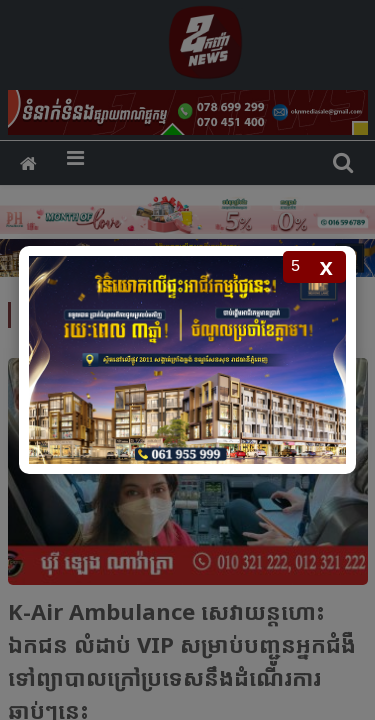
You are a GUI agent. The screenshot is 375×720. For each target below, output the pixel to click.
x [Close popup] (326, 266)
